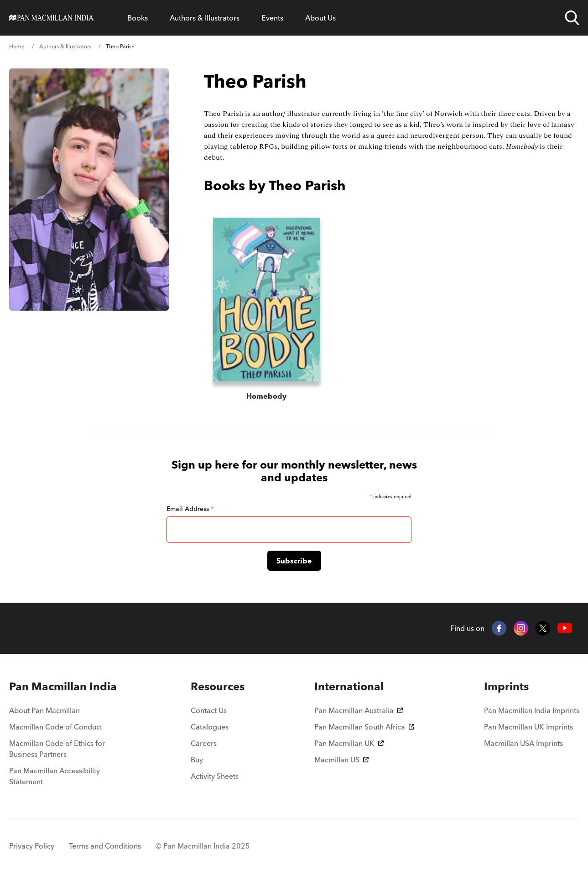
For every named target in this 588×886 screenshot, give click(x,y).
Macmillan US (341, 760)
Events (272, 18)
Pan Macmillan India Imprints (532, 710)
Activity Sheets (215, 776)
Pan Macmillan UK (349, 743)
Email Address (190, 509)
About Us (320, 18)
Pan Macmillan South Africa (364, 727)
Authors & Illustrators (205, 18)
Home (17, 46)
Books (138, 18)
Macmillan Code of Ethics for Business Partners (57, 749)
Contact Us (209, 710)
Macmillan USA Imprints (523, 743)
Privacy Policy (32, 846)
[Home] (51, 18)
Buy (197, 760)
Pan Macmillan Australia (359, 710)
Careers (204, 743)
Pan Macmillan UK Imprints (528, 727)
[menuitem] (65, 687)
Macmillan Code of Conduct (56, 727)
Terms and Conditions (105, 846)
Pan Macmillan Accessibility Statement (55, 776)
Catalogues (210, 727)
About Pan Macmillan (44, 710)
